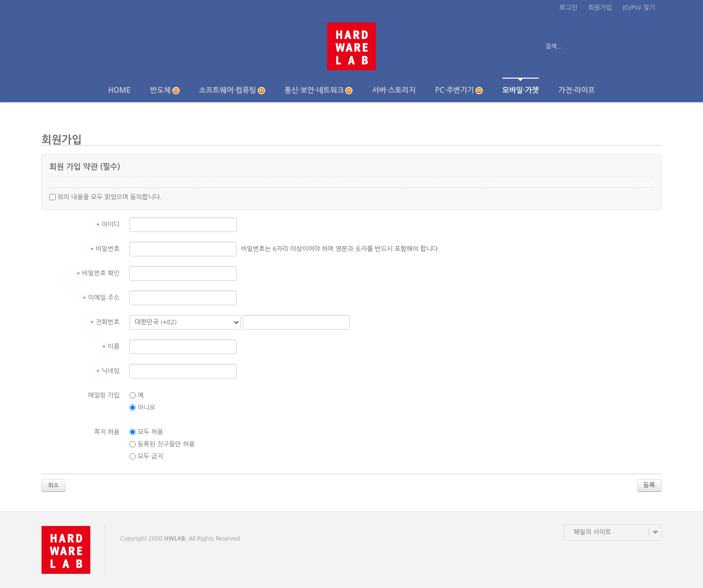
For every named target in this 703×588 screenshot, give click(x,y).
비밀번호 (105, 249)
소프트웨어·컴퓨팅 (232, 90)
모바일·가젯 (521, 86)
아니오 (142, 408)
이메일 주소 (101, 298)
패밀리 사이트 (592, 532)
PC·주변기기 (459, 90)
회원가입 (600, 8)
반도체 (165, 90)
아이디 (108, 224)
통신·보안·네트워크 (319, 90)
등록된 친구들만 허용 (162, 444)
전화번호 (105, 322)
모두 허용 (146, 432)
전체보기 (70, 46)
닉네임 (108, 371)
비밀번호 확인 (98, 273)
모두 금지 (146, 457)
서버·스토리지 (394, 90)
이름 (111, 346)
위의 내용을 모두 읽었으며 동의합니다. (106, 197)
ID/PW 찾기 (639, 8)
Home (119, 90)
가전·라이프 (577, 90)
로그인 (569, 8)
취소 (53, 485)
